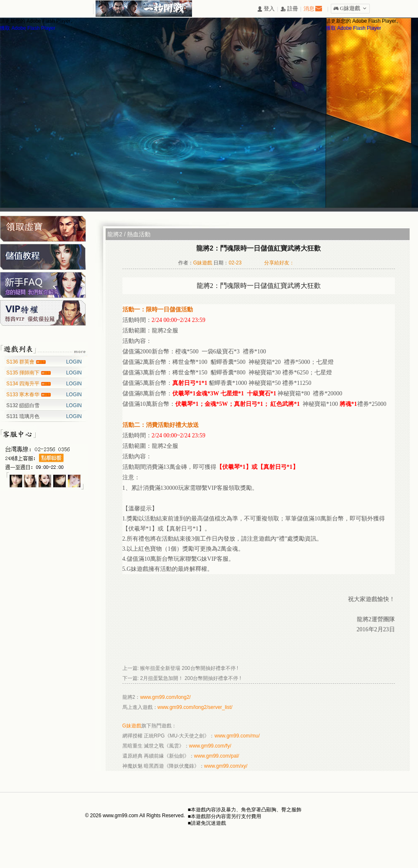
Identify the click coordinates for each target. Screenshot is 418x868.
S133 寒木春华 (24, 395)
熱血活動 (139, 234)
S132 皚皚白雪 (23, 405)
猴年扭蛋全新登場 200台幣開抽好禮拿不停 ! (189, 668)
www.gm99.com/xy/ (226, 766)
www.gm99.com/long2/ (165, 697)
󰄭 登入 (266, 9)
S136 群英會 (21, 362)
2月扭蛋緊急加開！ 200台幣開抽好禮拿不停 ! (191, 678)
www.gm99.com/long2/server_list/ (195, 707)
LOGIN (74, 362)
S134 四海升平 (24, 384)
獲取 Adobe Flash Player (28, 28)
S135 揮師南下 (24, 373)
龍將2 (115, 234)
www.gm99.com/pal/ (217, 756)
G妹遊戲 (132, 726)
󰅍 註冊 (289, 9)
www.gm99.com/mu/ (237, 736)
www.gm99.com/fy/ (210, 746)
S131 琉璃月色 (23, 416)
